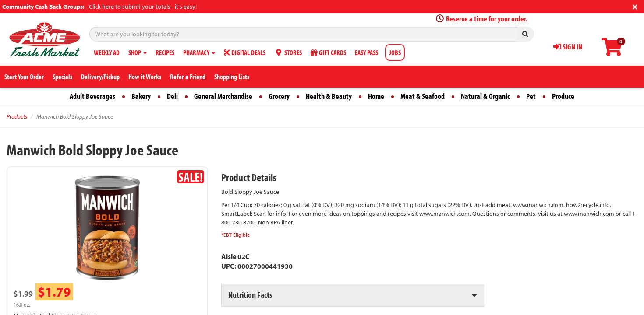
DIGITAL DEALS (245, 52)
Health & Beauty (329, 96)
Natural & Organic (485, 96)
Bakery (141, 96)
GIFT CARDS (328, 52)
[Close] (635, 6)
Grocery (279, 96)
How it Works (145, 77)
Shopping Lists (232, 77)
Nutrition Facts (250, 295)
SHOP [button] (138, 52)
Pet (531, 96)
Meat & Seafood (423, 96)
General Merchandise (223, 96)
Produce (563, 96)
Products (17, 116)
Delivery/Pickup (100, 77)
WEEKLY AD (107, 52)
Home (376, 96)
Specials (62, 77)
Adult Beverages (92, 96)
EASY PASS (366, 52)
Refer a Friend (188, 77)
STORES (288, 52)
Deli (172, 96)
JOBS (395, 52)
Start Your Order (24, 77)
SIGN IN (568, 47)
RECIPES (165, 52)
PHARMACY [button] (199, 52)
